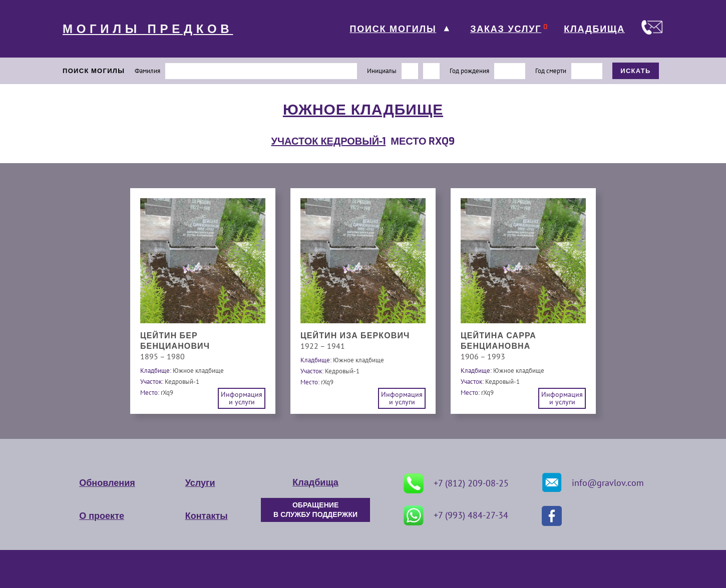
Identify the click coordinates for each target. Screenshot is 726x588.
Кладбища (315, 482)
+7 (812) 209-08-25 (456, 483)
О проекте (102, 516)
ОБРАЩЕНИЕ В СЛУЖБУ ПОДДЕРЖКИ (315, 510)
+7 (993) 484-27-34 (456, 515)
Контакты (207, 516)
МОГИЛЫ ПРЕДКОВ (148, 29)
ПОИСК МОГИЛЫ (393, 29)
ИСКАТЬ (636, 71)
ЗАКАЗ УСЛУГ (506, 29)
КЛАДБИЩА (594, 29)
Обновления (107, 483)
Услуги (200, 483)
